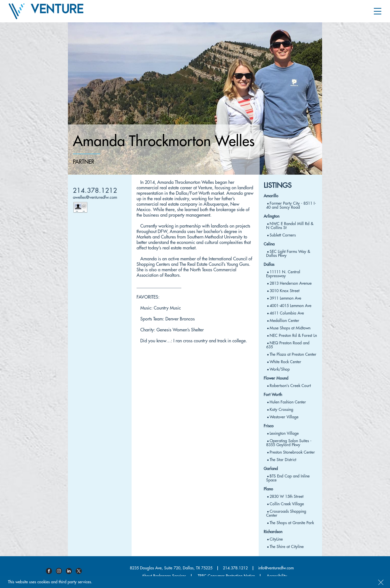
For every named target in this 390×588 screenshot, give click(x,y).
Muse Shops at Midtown (290, 328)
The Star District (283, 460)
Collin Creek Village (287, 504)
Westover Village (284, 417)
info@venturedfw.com (276, 568)
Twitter (81, 571)
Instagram (61, 571)
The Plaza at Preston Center (293, 354)
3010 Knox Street (285, 291)
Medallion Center (284, 321)
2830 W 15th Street (287, 497)
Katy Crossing (281, 410)
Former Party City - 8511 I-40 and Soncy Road (291, 205)
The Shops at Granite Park (292, 523)
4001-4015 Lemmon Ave (291, 306)
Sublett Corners (283, 235)
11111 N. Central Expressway (283, 274)
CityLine (276, 539)
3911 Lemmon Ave (285, 298)
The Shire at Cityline (287, 547)
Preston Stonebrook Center (292, 452)
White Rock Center (285, 362)
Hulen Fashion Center (288, 402)
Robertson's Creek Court (290, 386)
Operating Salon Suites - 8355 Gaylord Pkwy (289, 443)
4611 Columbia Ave (287, 313)
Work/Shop (280, 369)
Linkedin (71, 571)
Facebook (51, 571)
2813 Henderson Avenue (291, 283)
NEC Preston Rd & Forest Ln (293, 336)
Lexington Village (284, 433)
